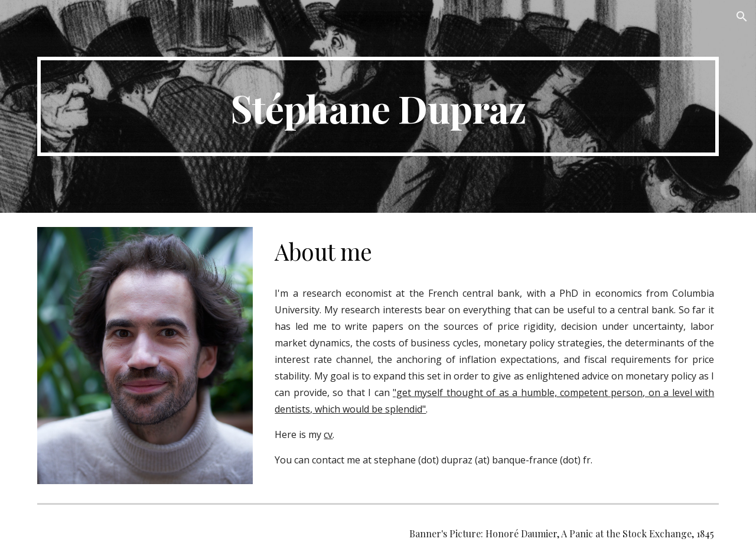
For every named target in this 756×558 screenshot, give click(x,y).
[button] (742, 17)
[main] (378, 106)
